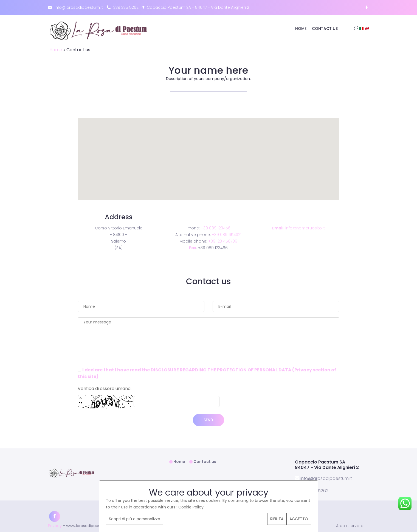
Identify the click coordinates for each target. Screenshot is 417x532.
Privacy (55, 525)
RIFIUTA (277, 519)
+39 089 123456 (216, 228)
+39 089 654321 (227, 235)
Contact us (325, 29)
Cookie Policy (191, 507)
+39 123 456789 (223, 241)
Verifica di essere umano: (105, 389)
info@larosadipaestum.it (75, 8)
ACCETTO (299, 519)
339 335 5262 (123, 8)
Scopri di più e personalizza (135, 519)
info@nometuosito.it (305, 228)
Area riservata (350, 526)
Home (301, 29)
